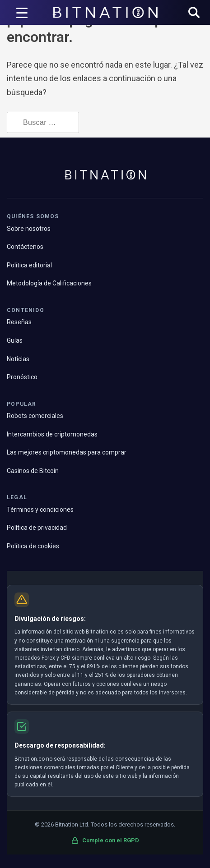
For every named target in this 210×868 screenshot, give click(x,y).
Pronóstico (22, 377)
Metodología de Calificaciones (49, 283)
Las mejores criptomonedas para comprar (67, 452)
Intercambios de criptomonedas (52, 434)
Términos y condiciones (40, 510)
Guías (15, 340)
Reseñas (19, 322)
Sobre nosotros (29, 229)
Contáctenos (25, 247)
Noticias (18, 359)
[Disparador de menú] (22, 13)
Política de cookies (33, 546)
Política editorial (29, 265)
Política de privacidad (37, 528)
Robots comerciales (35, 416)
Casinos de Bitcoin (33, 471)
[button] (194, 13)
